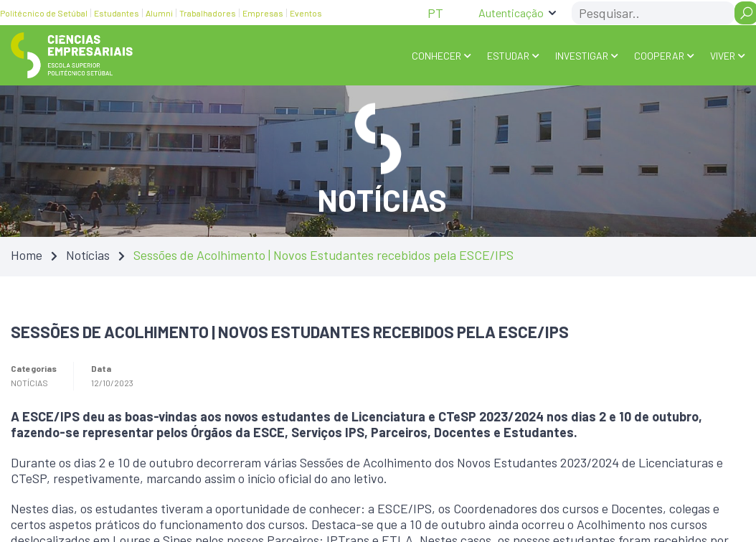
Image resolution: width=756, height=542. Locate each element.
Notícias (88, 254)
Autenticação (511, 13)
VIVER (723, 56)
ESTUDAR (508, 56)
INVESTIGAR (582, 56)
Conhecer (436, 56)
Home (27, 254)
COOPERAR (659, 56)
